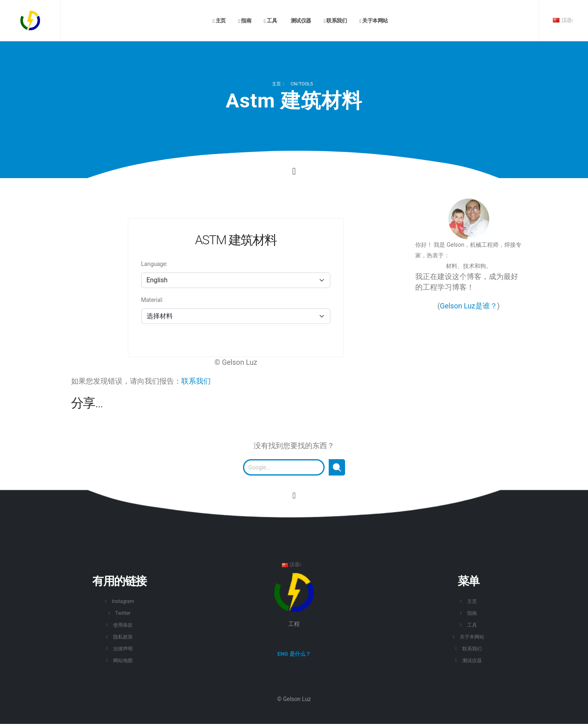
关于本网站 (373, 21)
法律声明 (123, 649)
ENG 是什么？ (294, 654)
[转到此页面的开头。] (294, 496)
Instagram (123, 601)
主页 (219, 21)
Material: (152, 300)
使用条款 (123, 625)
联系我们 (335, 21)
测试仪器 (300, 21)
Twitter (123, 613)
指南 (245, 21)
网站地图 (123, 660)
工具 (270, 21)
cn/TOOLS (302, 84)
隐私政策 (123, 637)
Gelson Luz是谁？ (468, 306)
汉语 (563, 20)
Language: (155, 264)
